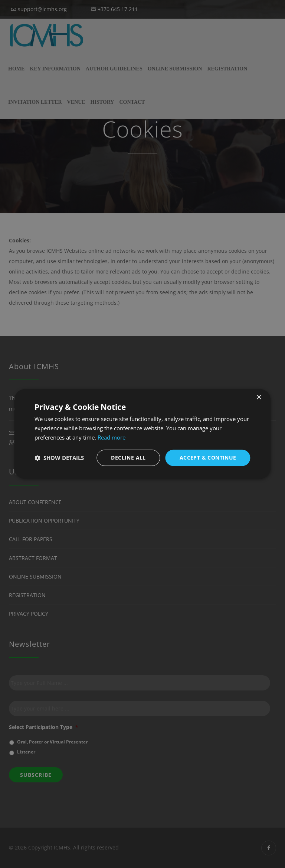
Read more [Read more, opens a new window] (112, 437)
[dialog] (142, 434)
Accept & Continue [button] (208, 458)
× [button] (259, 397)
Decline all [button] (128, 458)
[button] (59, 458)
